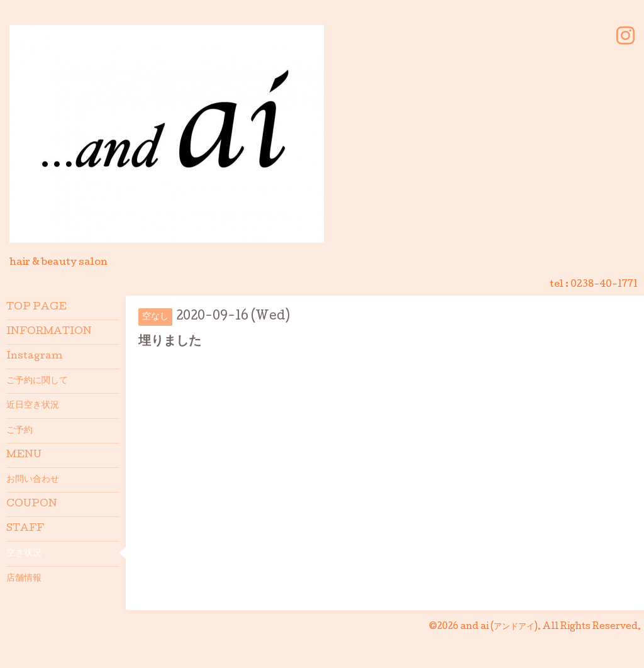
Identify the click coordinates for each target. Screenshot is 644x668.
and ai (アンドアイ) (499, 627)
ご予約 (19, 431)
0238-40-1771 (604, 285)
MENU (24, 455)
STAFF (25, 529)
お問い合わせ (33, 480)
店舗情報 (24, 579)
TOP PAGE (36, 308)
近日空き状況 (33, 406)
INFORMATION (49, 332)
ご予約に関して (37, 381)
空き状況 (24, 554)
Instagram (34, 357)
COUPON (32, 504)
